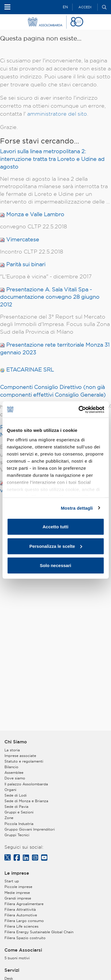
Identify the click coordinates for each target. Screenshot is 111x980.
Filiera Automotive (21, 915)
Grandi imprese (18, 898)
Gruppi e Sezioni (19, 812)
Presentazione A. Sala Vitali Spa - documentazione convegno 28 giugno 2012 (50, 297)
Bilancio (11, 767)
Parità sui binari (26, 264)
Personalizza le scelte (56, 546)
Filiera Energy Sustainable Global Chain (39, 932)
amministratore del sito (57, 114)
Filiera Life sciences (21, 926)
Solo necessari (56, 565)
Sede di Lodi (16, 795)
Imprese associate (20, 756)
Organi (10, 790)
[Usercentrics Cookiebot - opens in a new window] (79, 409)
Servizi (12, 970)
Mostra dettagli (77, 508)
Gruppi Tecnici (17, 835)
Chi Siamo (16, 742)
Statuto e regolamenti (24, 761)
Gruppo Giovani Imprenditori (30, 829)
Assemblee (14, 772)
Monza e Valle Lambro (35, 214)
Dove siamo (15, 778)
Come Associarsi (23, 950)
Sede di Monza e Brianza (26, 801)
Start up (12, 881)
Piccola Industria (19, 824)
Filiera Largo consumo (24, 921)
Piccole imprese (18, 887)
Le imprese (17, 873)
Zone (9, 818)
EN (65, 7)
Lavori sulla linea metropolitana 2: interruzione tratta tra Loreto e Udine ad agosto (52, 159)
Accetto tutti (56, 527)
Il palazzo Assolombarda (26, 784)
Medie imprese (17, 893)
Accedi (85, 7)
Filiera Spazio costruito (25, 938)
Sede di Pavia (16, 807)
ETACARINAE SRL (30, 370)
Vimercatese (23, 239)
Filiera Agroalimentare (24, 904)
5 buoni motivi (17, 958)
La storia (12, 750)
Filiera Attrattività (20, 909)
